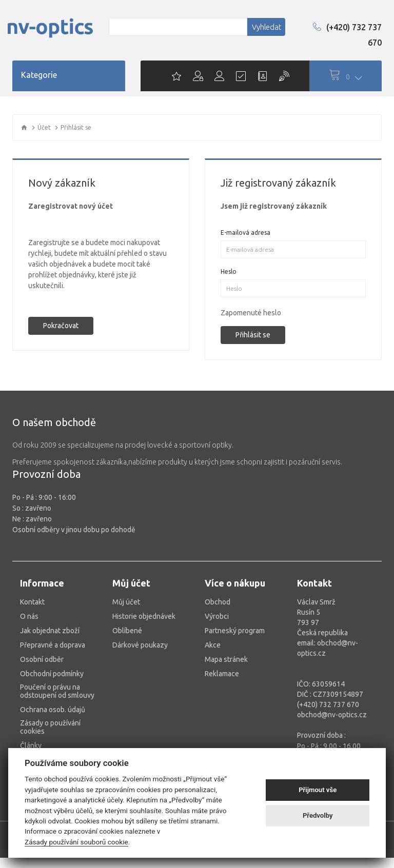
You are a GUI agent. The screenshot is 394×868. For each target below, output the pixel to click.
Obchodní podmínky (52, 674)
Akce (213, 645)
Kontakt (32, 602)
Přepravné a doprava (53, 645)
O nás (29, 616)
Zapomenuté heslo (251, 313)
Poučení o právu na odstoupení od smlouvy (57, 691)
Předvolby (318, 815)
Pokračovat (61, 326)
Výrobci (217, 616)
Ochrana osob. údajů (53, 710)
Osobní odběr (42, 659)
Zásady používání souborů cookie (76, 842)
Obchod (218, 602)
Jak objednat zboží (50, 631)
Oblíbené (127, 631)
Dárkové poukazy (140, 645)
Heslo (229, 271)
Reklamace (222, 674)
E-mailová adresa (245, 233)
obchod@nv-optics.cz (332, 715)
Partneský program (235, 631)
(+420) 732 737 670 (347, 35)
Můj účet (126, 602)
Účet (44, 127)
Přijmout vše (318, 790)
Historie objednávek (144, 616)
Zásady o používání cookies (50, 727)
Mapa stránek (226, 659)
